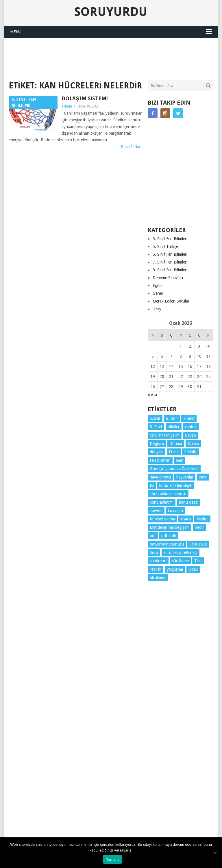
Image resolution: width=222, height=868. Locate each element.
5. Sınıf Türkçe (165, 246)
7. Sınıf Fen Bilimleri (170, 262)
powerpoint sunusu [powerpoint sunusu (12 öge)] (167, 544)
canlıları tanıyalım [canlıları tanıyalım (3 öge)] (165, 435)
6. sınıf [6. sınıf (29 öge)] (172, 418)
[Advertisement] (114, 58)
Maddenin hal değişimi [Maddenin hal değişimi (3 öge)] (170, 527)
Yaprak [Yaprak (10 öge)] (156, 569)
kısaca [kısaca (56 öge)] (186, 519)
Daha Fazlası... (133, 147)
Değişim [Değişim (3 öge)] (157, 444)
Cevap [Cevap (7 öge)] (190, 435)
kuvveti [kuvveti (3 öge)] (156, 511)
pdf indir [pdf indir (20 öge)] (169, 536)
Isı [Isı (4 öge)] (152, 485)
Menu (16, 32)
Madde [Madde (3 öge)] (202, 519)
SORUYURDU (193, 51)
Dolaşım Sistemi (85, 98)
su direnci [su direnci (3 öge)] (158, 561)
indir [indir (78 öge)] (203, 477)
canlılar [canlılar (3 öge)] (191, 427)
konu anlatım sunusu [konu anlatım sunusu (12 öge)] (168, 494)
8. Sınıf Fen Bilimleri (170, 270)
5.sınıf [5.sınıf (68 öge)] (155, 418)
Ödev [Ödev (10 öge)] (193, 569)
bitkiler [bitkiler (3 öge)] (174, 427)
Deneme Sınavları (168, 278)
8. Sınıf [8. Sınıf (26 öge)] (156, 427)
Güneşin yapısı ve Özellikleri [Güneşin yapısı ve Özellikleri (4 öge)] (174, 469)
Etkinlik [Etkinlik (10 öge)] (190, 452)
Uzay (157, 309)
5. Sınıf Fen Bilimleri (170, 239)
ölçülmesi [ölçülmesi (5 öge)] (158, 578)
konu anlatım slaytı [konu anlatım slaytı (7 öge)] (176, 485)
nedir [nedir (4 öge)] (199, 527)
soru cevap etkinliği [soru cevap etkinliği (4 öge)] (181, 552)
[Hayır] (215, 853)
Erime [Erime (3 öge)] (174, 452)
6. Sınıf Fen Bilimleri (170, 254)
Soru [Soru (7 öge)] (154, 552)
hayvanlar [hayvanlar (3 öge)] (185, 477)
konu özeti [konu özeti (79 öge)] (188, 502)
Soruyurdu (111, 12)
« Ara (152, 395)
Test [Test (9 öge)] (198, 561)
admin (67, 106)
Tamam (112, 859)
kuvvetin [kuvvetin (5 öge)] (175, 511)
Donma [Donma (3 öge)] (176, 444)
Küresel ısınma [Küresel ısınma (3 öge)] (162, 519)
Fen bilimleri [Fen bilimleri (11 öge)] (160, 460)
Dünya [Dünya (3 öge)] (193, 444)
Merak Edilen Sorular (171, 301)
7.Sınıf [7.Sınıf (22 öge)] (189, 418)
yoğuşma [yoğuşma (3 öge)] (175, 569)
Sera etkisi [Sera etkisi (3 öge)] (198, 544)
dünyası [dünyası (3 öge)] (157, 452)
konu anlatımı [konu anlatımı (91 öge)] (162, 502)
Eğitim (158, 285)
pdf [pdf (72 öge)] (153, 536)
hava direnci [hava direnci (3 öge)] (160, 477)
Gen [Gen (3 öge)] (180, 460)
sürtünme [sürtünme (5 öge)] (180, 561)
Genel (158, 293)
